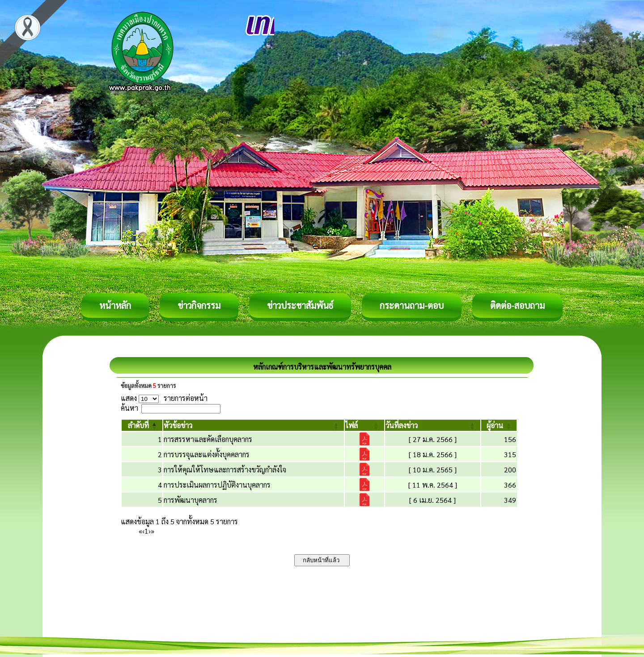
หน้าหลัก (115, 305)
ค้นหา (129, 408)
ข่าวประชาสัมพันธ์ (300, 305)
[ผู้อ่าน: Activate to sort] (499, 425)
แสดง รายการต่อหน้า (164, 398)
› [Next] (150, 531)
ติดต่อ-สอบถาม (517, 305)
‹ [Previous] (143, 531)
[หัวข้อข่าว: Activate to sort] (254, 425)
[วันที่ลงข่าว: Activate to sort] (433, 425)
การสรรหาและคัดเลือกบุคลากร (208, 439)
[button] (138, 425)
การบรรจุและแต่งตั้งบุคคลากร (207, 454)
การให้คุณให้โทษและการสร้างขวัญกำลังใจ (225, 470)
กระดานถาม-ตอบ (412, 305)
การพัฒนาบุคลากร (191, 500)
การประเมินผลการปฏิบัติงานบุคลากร (217, 485)
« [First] (140, 531)
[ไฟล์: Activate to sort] (364, 425)
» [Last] (153, 531)
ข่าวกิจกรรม (199, 305)
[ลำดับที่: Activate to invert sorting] (142, 425)
